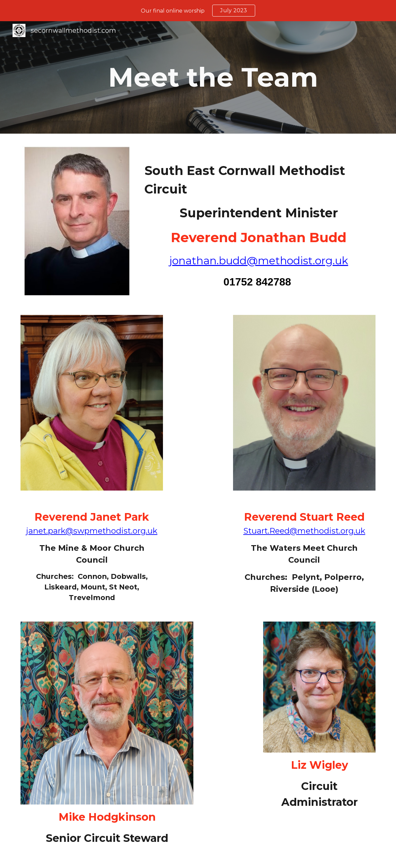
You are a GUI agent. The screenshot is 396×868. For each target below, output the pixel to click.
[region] (198, 11)
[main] (213, 77)
